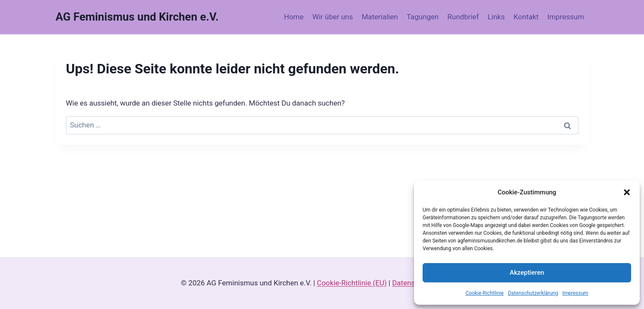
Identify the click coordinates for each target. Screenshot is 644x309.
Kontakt (526, 17)
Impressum (575, 293)
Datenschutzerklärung (533, 293)
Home (294, 17)
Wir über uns (333, 17)
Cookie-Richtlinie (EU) (352, 283)
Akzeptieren (527, 273)
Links (496, 17)
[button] (627, 192)
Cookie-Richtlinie (485, 293)
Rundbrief (463, 17)
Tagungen (423, 17)
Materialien (380, 17)
